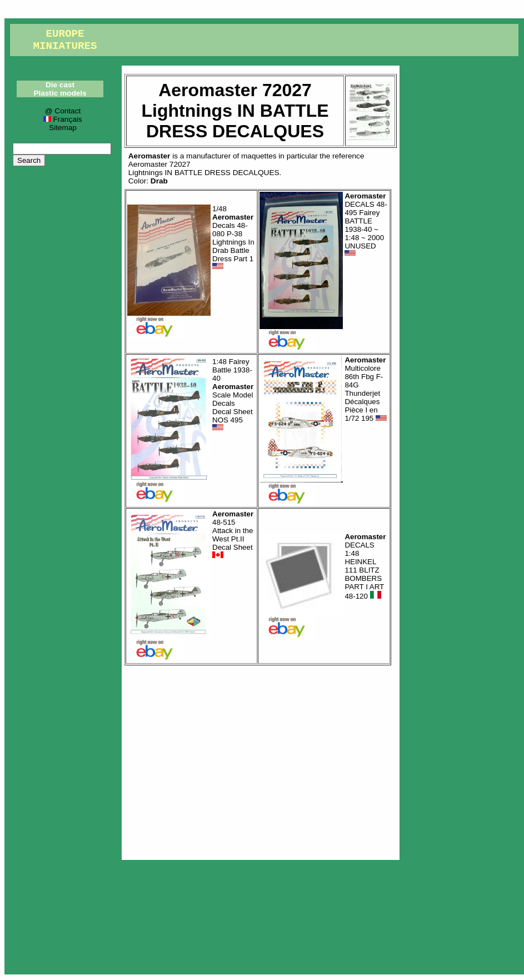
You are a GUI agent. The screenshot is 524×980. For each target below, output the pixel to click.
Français (63, 119)
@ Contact (63, 111)
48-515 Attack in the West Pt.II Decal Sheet (233, 535)
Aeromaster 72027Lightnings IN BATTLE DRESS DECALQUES (204, 168)
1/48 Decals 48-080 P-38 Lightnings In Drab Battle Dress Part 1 (233, 238)
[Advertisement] (261, 760)
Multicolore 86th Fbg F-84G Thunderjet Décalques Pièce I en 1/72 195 (366, 389)
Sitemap (63, 128)
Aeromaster (149, 156)
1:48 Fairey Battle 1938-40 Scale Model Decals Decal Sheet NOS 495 (233, 395)
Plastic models (60, 93)
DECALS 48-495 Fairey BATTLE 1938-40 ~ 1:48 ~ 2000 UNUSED (366, 225)
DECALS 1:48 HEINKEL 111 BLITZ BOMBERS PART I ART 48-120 (365, 566)
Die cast (60, 85)
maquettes (259, 156)
